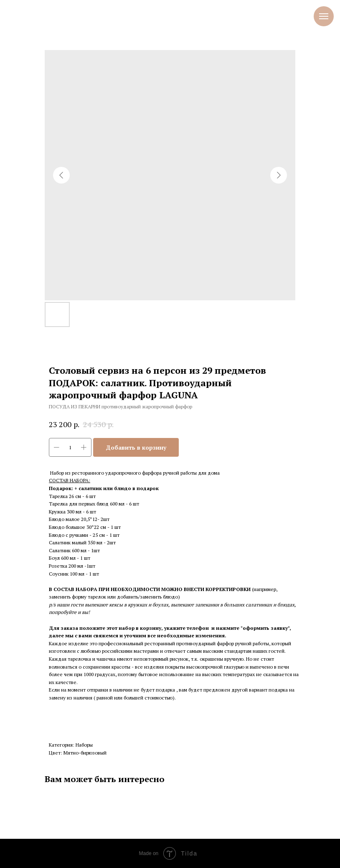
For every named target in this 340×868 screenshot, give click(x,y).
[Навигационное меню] (324, 16)
